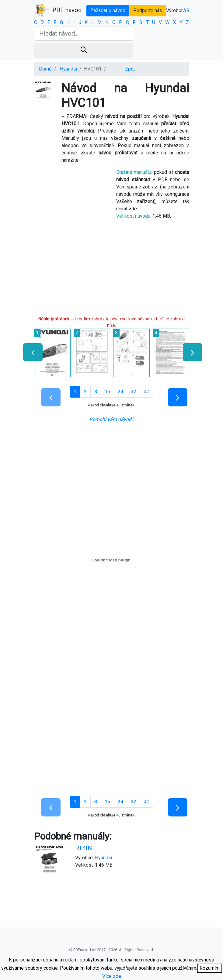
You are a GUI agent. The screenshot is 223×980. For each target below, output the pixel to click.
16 (107, 392)
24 (120, 392)
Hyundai (68, 69)
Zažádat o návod (108, 10)
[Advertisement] (112, 270)
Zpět (130, 69)
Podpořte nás (148, 10)
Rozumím (210, 968)
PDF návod (58, 11)
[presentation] (30, 352)
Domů (45, 69)
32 (134, 392)
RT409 (84, 848)
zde (133, 209)
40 (147, 392)
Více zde (112, 976)
